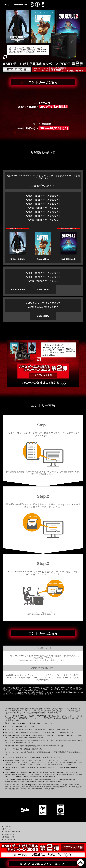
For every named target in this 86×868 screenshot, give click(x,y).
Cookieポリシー (10, 834)
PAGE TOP (80, 862)
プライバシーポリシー (12, 832)
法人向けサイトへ (11, 840)
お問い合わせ (9, 826)
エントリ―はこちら (43, 82)
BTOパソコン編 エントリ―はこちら (43, 864)
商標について (9, 837)
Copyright (8, 829)
